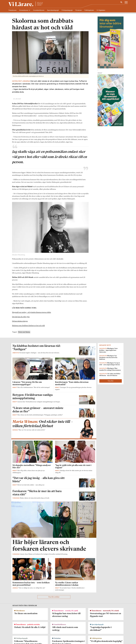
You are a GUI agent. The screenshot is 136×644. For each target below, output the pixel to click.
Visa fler (111, 381)
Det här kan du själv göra (21, 317)
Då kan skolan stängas (20, 321)
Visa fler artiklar (54, 597)
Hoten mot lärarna (24, 332)
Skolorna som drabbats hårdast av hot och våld (28, 326)
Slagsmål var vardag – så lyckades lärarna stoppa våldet (32, 312)
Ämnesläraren (24, 10)
